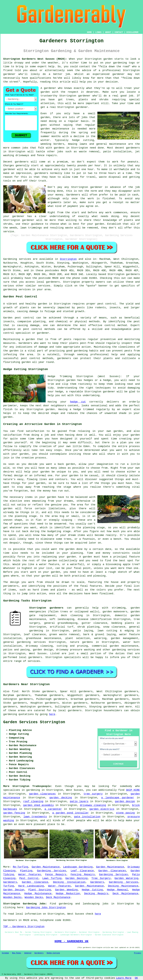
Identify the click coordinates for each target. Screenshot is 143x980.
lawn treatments (35, 817)
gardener (82, 107)
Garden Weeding (66, 890)
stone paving (125, 813)
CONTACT (119, 32)
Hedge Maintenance (38, 894)
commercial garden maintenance (115, 646)
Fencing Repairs (83, 875)
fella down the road (114, 67)
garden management (125, 638)
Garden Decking (77, 878)
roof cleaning (33, 801)
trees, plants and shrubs (87, 100)
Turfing (9, 886)
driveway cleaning (93, 805)
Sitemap (5, 953)
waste (103, 177)
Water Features (30, 875)
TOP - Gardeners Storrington (24, 927)
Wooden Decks (12, 897)
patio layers (79, 801)
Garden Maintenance (46, 867)
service (9, 232)
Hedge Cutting (92, 890)
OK (136, 978)
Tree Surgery (101, 878)
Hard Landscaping (31, 886)
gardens (59, 148)
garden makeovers (115, 612)
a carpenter (53, 809)
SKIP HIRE (133, 790)
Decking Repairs (96, 894)
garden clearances (42, 794)
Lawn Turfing (52, 878)
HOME (89, 32)
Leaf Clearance (82, 871)
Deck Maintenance (125, 894)
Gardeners (10, 882)
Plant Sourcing (40, 890)
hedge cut (78, 402)
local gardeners (70, 710)
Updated (28, 953)
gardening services (126, 650)
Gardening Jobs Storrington (46, 908)
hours (112, 173)
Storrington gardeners (46, 608)
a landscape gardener (118, 798)
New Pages (17, 953)
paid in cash (129, 195)
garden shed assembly (39, 805)
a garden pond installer (71, 813)
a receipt (116, 202)
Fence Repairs (56, 875)
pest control (33, 329)
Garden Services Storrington (34, 722)
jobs (84, 117)
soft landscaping (62, 619)
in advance (113, 187)
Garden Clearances (112, 871)
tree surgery (93, 794)
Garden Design (14, 890)
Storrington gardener (75, 96)
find (15, 691)
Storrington (68, 259)
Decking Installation (69, 882)
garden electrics (102, 809)
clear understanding (54, 216)
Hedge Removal (117, 890)
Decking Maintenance (123, 886)
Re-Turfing (20, 867)
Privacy (138, 953)
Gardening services (17, 259)
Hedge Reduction (68, 894)
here (52, 714)
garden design (125, 801)
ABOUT (108, 32)
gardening (10, 714)
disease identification (95, 619)
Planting (26, 871)
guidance (37, 224)
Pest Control (29, 878)
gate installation (87, 817)
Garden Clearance (35, 882)
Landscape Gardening (78, 867)
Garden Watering (126, 878)
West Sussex (38, 654)
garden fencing (14, 813)
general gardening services (25, 642)
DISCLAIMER (132, 32)
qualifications (40, 78)
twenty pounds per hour (84, 166)
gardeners (133, 148)
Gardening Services (52, 871)
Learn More (124, 978)
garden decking (61, 798)
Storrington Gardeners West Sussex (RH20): (35, 59)
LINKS (98, 32)
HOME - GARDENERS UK (71, 941)
